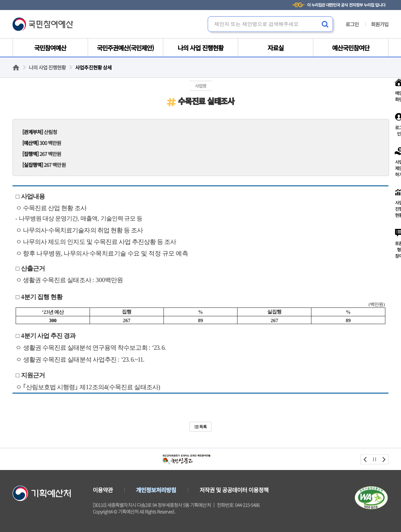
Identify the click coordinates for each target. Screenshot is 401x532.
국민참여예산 (43, 24)
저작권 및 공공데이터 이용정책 (234, 490)
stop (375, 460)
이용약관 (103, 490)
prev (365, 460)
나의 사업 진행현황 (200, 48)
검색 (325, 24)
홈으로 (16, 67)
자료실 (276, 48)
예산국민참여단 (351, 48)
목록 (200, 427)
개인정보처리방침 (156, 490)
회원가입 (380, 24)
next (384, 460)
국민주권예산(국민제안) (125, 48)
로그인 (352, 24)
